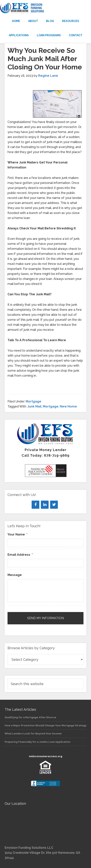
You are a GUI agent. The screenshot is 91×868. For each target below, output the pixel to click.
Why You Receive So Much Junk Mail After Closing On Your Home (45, 59)
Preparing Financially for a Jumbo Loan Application (37, 742)
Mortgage (33, 401)
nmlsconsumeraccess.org (46, 756)
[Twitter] (54, 505)
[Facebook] (35, 505)
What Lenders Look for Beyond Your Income (33, 734)
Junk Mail (34, 406)
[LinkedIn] (45, 505)
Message (15, 575)
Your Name (17, 534)
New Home (68, 406)
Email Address (20, 555)
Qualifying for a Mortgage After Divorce (30, 717)
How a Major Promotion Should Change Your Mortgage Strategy (45, 725)
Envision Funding (45, 8)
